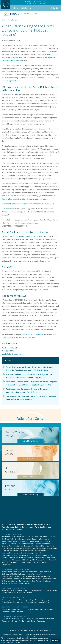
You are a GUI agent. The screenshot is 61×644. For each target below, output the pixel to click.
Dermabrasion (29, 546)
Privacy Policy (6, 635)
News (4, 20)
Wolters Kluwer (48, 204)
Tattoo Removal (25, 562)
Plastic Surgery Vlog (42, 600)
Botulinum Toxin (8, 539)
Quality (22, 621)
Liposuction (39, 553)
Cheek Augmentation (43, 544)
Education (30, 619)
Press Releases (13, 20)
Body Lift (52, 537)
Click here (6, 209)
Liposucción (28, 593)
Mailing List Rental (47, 609)
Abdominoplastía (8, 590)
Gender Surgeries (28, 576)
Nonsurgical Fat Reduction (11, 560)
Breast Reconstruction (29, 572)
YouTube (31, 337)
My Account (6, 619)
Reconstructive (23, 524)
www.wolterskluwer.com (33, 334)
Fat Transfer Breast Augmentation (45, 548)
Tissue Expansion (25, 583)
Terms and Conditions (32, 635)
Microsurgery (37, 579)
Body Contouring (41, 537)
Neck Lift (20, 557)
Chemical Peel (7, 546)
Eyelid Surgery (7, 548)
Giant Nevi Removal (43, 576)
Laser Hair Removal (9, 553)
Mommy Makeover (8, 557)
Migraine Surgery (50, 579)
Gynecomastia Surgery (10, 551)
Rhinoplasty (27, 560)
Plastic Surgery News (9, 600)
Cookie (12, 642)
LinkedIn (5, 337)
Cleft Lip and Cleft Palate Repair (13, 574)
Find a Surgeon (26, 8)
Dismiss (55, 640)
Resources (41, 621)
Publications (39, 619)
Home (16, 8)
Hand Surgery (7, 579)
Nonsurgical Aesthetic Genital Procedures (40, 557)
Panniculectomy (25, 581)
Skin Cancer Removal (9, 583)
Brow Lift (47, 541)
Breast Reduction (36, 541)
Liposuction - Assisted (10, 555)
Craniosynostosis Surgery (11, 576)
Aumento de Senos (22, 590)
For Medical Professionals (15, 616)
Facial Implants (26, 548)
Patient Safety (21, 527)
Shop (23, 619)
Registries (5, 621)
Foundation (18, 529)
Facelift (16, 548)
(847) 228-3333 (8, 351)
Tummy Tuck (6, 564)
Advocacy (14, 621)
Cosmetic (12, 524)
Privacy (4, 642)
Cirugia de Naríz (36, 590)
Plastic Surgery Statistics (11, 602)
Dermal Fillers (41, 546)
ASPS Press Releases (29, 602)
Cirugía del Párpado (51, 590)
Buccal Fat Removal (9, 544)
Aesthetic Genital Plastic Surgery (14, 537)
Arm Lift (30, 537)
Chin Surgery (18, 546)
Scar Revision (37, 581)
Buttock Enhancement (25, 544)
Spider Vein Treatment (10, 562)
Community (49, 619)
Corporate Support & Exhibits (12, 611)
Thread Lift (45, 562)
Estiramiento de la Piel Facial (12, 593)
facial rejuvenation (11, 81)
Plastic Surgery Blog (26, 600)
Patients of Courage (43, 527)
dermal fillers (7, 199)
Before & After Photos (41, 524)
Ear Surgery (51, 546)
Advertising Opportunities (11, 609)
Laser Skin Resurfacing (25, 553)
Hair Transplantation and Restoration (33, 551)
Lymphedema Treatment (22, 579)
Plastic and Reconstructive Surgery (15, 204)
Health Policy (31, 621)
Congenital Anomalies (34, 574)
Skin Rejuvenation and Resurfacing (45, 560)
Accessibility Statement (49, 635)
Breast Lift (24, 541)
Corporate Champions (30, 609)
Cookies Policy (18, 635)
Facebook (20, 337)
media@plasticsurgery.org (12, 354)
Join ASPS (16, 619)
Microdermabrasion (45, 555)
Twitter (12, 337)
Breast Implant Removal (41, 539)
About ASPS (7, 529)
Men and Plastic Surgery (28, 555)
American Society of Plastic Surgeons (20, 271)
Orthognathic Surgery (10, 581)
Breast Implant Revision (10, 541)
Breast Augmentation (23, 539)
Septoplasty (48, 581)
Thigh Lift (36, 562)
